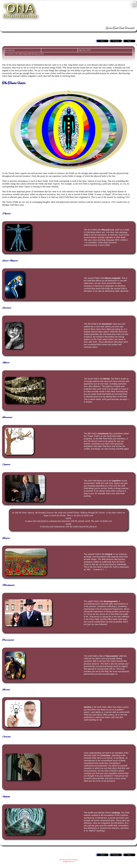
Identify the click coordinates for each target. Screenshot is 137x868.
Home (102, 41)
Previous (116, 41)
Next (129, 41)
